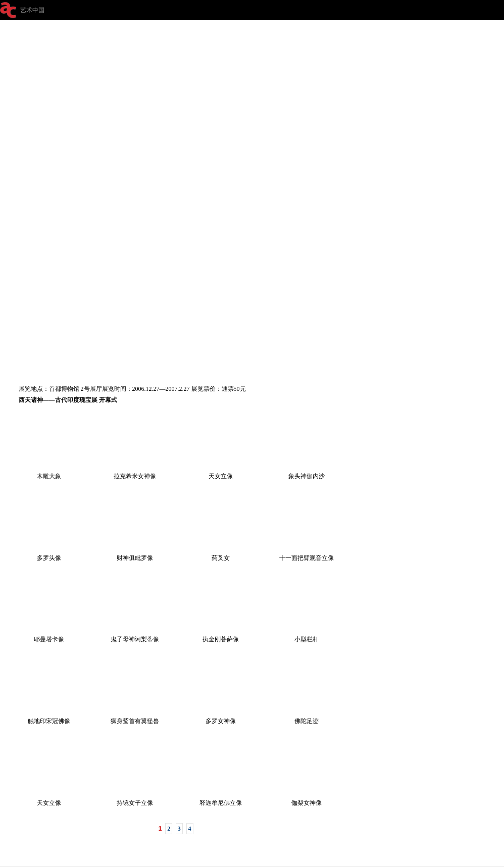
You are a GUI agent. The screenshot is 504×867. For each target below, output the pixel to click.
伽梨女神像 (307, 799)
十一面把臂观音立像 (307, 554)
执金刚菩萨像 (221, 636)
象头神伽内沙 (307, 473)
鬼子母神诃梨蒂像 (135, 636)
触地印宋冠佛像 (49, 718)
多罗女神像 (221, 718)
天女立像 (221, 473)
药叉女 (221, 554)
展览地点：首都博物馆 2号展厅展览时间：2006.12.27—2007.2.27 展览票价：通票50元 (132, 389)
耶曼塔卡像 (49, 636)
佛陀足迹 (307, 718)
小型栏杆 (307, 636)
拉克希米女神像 (135, 473)
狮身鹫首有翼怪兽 (135, 718)
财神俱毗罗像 (135, 554)
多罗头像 (49, 554)
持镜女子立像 (135, 799)
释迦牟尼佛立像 (221, 799)
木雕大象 (49, 473)
